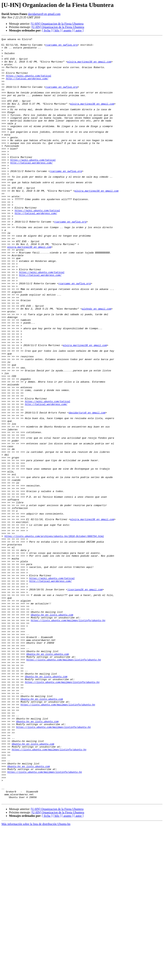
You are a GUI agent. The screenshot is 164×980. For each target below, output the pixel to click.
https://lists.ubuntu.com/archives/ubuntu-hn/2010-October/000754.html (54, 636)
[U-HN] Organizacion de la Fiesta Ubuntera (57, 24)
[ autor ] (79, 30)
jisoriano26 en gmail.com (85, 700)
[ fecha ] (47, 30)
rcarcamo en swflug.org (61, 46)
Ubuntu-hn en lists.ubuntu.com (52, 730)
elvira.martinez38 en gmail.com (89, 67)
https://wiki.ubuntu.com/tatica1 (28, 83)
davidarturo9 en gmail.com (44, 14)
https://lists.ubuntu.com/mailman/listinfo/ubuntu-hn (68, 737)
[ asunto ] (67, 30)
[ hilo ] (57, 30)
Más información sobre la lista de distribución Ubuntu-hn (36, 977)
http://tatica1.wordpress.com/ (27, 87)
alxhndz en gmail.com (97, 363)
